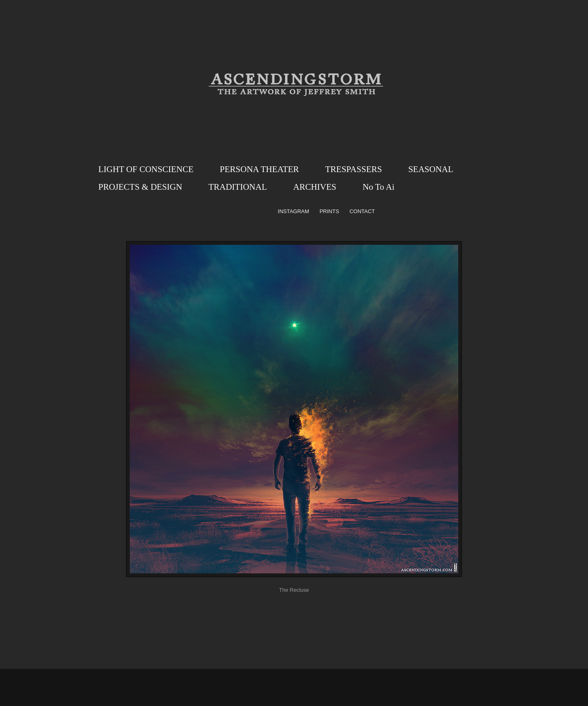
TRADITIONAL (238, 187)
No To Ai (379, 187)
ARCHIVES (315, 187)
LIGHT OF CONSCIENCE (146, 169)
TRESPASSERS (354, 169)
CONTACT (362, 211)
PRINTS (329, 211)
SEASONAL (431, 169)
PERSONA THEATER (259, 169)
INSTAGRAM (294, 211)
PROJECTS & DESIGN (140, 187)
